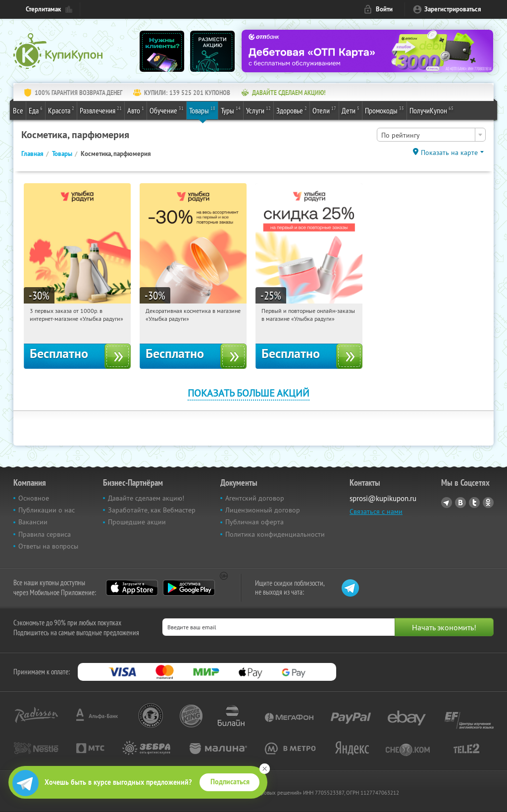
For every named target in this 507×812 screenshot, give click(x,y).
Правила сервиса (45, 534)
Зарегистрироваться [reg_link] (453, 9)
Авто (136, 110)
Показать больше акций (249, 393)
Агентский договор (255, 498)
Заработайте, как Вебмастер (152, 510)
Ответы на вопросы (48, 546)
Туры (231, 110)
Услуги (258, 110)
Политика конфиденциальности (275, 534)
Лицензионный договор (263, 510)
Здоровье (292, 110)
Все (18, 110)
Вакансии (33, 522)
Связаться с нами (376, 511)
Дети (351, 110)
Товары (202, 110)
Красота (61, 110)
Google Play (189, 588)
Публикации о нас (47, 510)
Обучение (167, 110)
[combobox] (431, 135)
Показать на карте (449, 152)
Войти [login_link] (384, 9)
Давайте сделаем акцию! (146, 498)
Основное (34, 498)
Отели (324, 110)
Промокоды (384, 110)
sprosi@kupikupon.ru (383, 498)
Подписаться (230, 782)
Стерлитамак (43, 9)
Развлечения (101, 110)
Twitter (474, 503)
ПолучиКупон (431, 110)
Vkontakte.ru (460, 503)
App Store (132, 588)
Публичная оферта (254, 522)
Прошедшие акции (137, 522)
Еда (36, 110)
